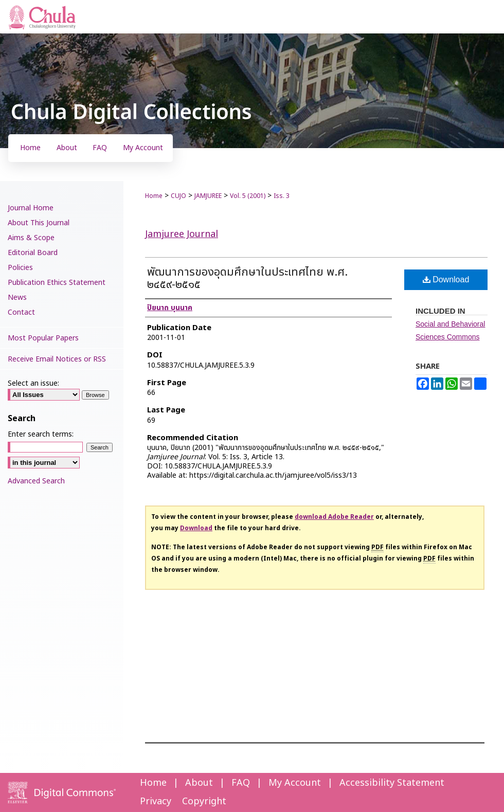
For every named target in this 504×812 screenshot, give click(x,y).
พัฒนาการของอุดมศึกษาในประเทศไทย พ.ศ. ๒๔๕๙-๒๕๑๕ (247, 278)
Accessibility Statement (392, 783)
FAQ (241, 783)
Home (154, 196)
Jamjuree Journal (182, 234)
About (199, 783)
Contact (21, 312)
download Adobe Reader (334, 517)
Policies (20, 268)
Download (446, 279)
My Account (295, 783)
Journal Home (31, 208)
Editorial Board (33, 253)
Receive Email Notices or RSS (57, 359)
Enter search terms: (41, 434)
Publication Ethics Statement (57, 283)
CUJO (178, 196)
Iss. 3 (282, 196)
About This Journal (39, 223)
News (17, 297)
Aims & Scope (31, 238)
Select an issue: (33, 383)
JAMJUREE (208, 196)
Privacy (156, 801)
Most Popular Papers (43, 338)
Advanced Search (36, 481)
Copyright (204, 801)
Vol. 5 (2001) (248, 196)
